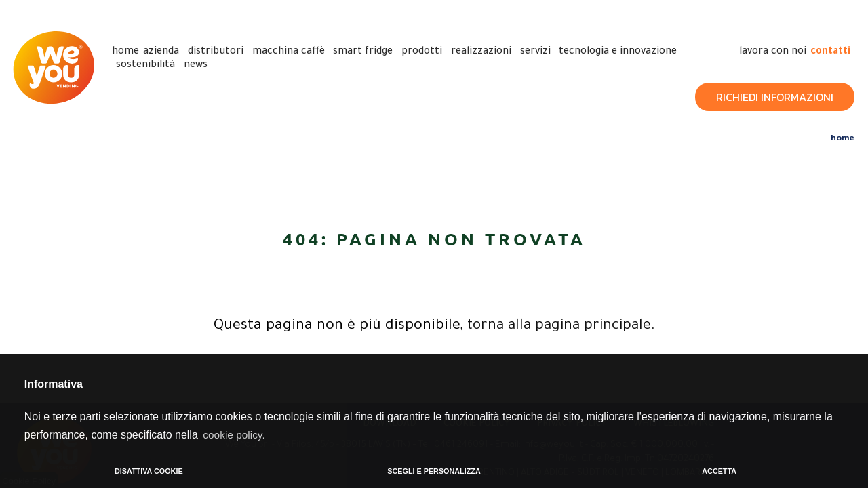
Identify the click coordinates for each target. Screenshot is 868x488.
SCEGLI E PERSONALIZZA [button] (434, 471)
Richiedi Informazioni (775, 96)
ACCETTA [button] (719, 471)
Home (843, 137)
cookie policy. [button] (235, 434)
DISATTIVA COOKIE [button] (149, 471)
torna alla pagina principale (559, 326)
